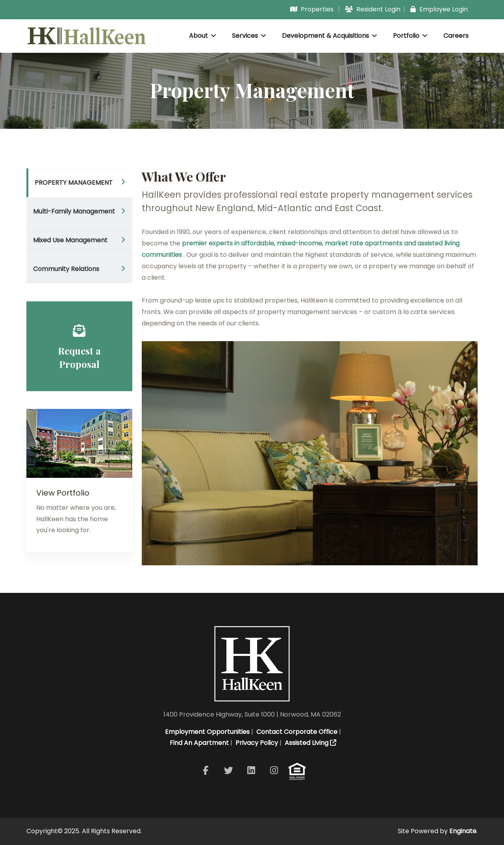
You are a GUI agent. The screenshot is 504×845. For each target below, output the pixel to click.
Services (249, 36)
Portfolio (410, 36)
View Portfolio (63, 493)
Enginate (463, 831)
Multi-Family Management (74, 211)
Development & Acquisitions (330, 36)
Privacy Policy (256, 743)
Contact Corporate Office (296, 732)
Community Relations (66, 269)
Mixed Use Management (70, 240)
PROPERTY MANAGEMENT (74, 183)
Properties (312, 9)
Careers (456, 36)
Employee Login (439, 9)
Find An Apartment (198, 743)
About (203, 36)
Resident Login (373, 9)
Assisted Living (310, 743)
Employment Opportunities (207, 732)
